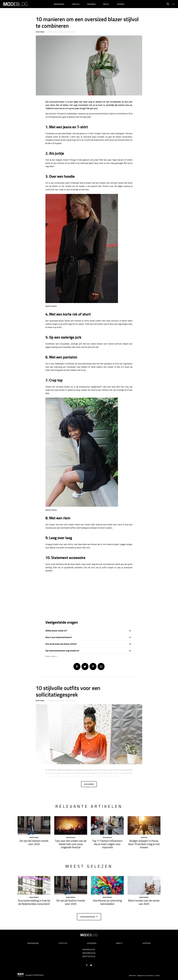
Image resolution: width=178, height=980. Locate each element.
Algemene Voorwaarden (146, 975)
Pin (93, 666)
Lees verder (89, 785)
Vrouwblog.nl (89, 949)
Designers (91, 4)
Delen (77, 666)
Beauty (106, 4)
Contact (157, 975)
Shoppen (121, 4)
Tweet (85, 666)
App (101, 666)
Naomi (73, 32)
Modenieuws (59, 4)
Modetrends (40, 32)
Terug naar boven (87, 918)
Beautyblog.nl (89, 956)
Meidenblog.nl (89, 953)
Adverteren (133, 975)
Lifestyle (76, 4)
